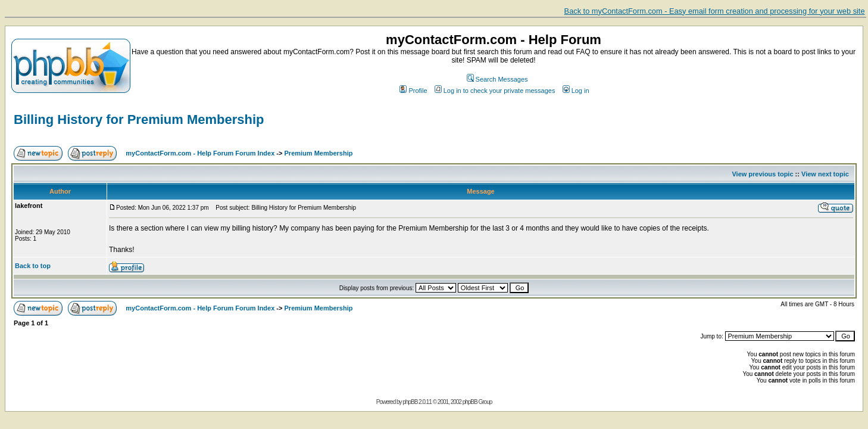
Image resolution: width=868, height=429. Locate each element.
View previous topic (762, 174)
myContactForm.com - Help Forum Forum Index (200, 153)
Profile (413, 91)
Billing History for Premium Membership (139, 119)
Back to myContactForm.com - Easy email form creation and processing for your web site (715, 11)
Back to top (33, 266)
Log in (576, 91)
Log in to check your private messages (495, 91)
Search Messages (497, 79)
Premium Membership (319, 153)
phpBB (410, 402)
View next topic (825, 174)
